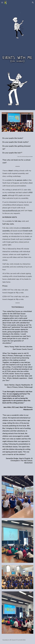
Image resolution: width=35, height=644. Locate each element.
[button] (2, 2)
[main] (17, 304)
